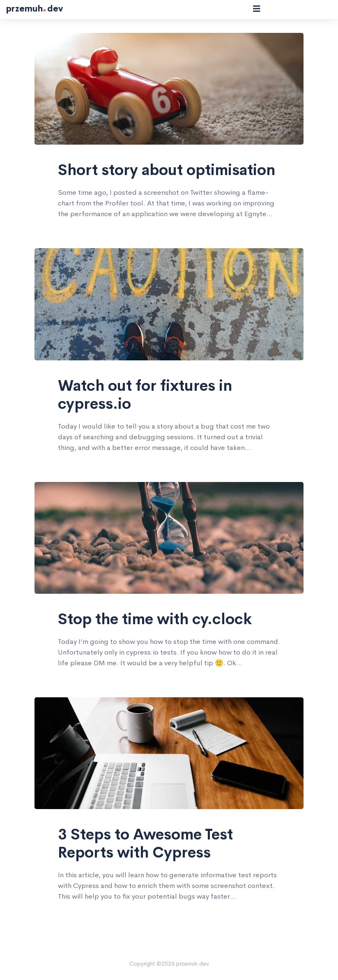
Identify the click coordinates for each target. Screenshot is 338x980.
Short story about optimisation (167, 170)
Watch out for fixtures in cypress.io (145, 395)
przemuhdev (34, 9)
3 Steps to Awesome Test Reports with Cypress (145, 844)
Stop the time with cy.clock (155, 619)
